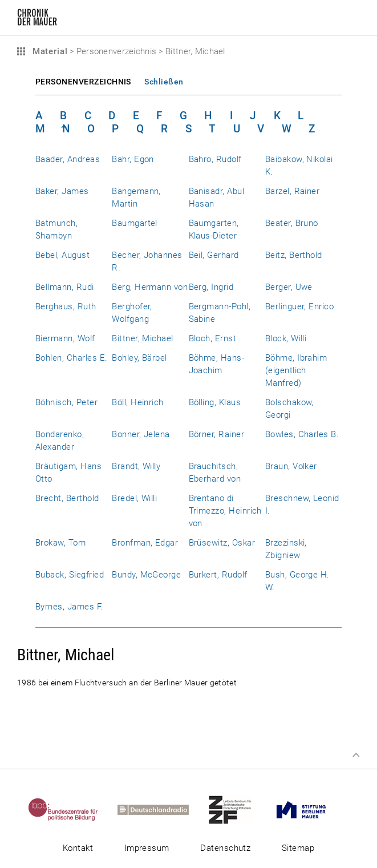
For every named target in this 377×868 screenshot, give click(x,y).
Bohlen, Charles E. (71, 358)
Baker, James (62, 191)
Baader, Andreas (68, 159)
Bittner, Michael (143, 338)
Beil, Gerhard (214, 255)
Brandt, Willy (136, 466)
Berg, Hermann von (150, 287)
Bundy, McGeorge (146, 575)
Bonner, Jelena (141, 434)
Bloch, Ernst (213, 338)
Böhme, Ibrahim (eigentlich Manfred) (296, 370)
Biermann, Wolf (65, 338)
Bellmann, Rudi (65, 287)
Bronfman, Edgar (145, 543)
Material (48, 51)
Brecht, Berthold (67, 498)
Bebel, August (62, 255)
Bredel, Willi (134, 498)
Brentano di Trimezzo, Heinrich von (225, 511)
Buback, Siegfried (70, 575)
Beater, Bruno (292, 223)
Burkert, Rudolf (218, 575)
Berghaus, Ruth (66, 306)
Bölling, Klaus (215, 402)
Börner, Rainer (217, 434)
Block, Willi (286, 338)
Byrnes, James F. (69, 607)
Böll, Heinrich (138, 402)
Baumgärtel (135, 223)
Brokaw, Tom (60, 543)
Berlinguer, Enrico (299, 306)
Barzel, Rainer (293, 191)
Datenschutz (225, 848)
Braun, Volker (291, 466)
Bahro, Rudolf (215, 159)
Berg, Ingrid (211, 287)
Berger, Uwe (289, 287)
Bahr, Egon (133, 159)
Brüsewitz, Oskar (222, 543)
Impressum (147, 848)
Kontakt (78, 848)
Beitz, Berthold (294, 255)
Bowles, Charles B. (302, 434)
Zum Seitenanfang (356, 755)
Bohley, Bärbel (139, 358)
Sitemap (298, 848)
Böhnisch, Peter (66, 402)
